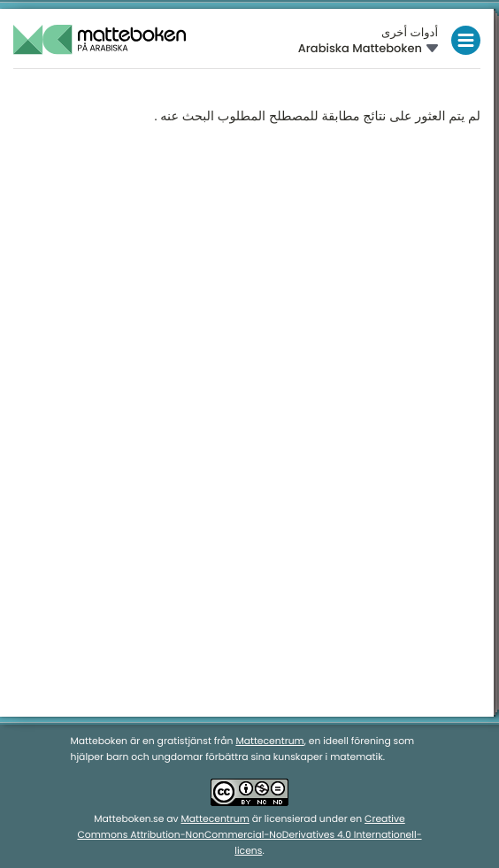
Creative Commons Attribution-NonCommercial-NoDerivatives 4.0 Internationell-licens (249, 835)
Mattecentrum (269, 741)
